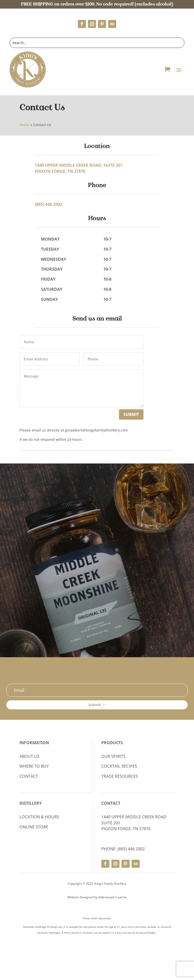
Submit (131, 414)
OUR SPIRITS (113, 756)
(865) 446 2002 (48, 204)
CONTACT (29, 776)
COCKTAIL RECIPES (119, 766)
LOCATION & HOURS (39, 817)
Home (24, 125)
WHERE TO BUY (34, 766)
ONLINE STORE (34, 827)
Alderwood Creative (112, 897)
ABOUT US (29, 756)
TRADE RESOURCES (120, 776)
